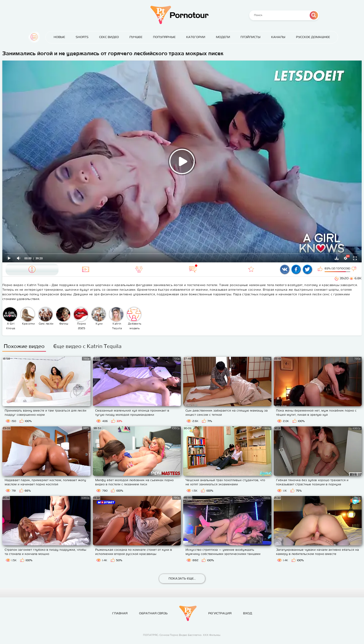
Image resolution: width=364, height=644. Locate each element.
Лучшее (136, 37)
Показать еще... (182, 578)
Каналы (278, 37)
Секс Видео (109, 37)
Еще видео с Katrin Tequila (87, 346)
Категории (196, 37)
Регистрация (220, 613)
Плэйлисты (250, 37)
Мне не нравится (354, 269)
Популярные (164, 37)
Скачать (337, 258)
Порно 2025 (81, 319)
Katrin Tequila (116, 319)
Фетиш (63, 316)
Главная (34, 37)
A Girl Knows (10, 319)
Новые (59, 37)
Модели (223, 37)
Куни (99, 316)
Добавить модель (134, 319)
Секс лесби (46, 316)
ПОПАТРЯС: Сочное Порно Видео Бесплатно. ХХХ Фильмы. (182, 635)
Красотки (28, 316)
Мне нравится (321, 269)
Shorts (82, 37)
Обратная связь (153, 613)
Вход (248, 613)
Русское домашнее (313, 37)
